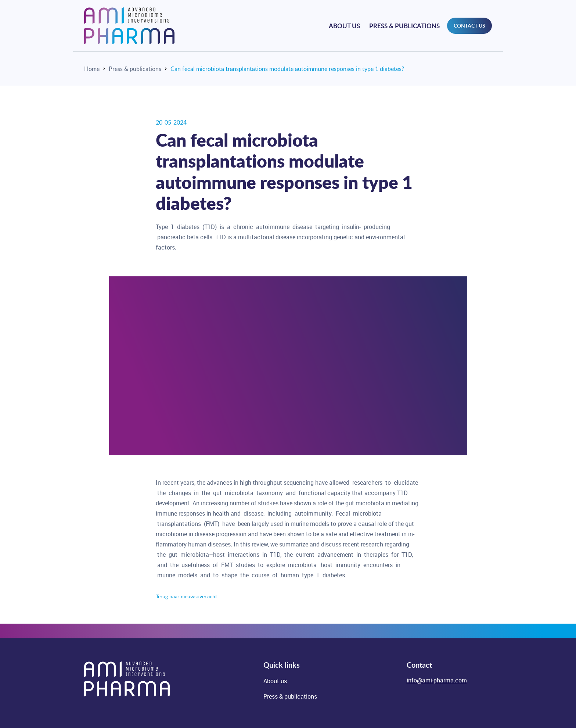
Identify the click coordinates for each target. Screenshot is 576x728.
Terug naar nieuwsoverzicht (186, 596)
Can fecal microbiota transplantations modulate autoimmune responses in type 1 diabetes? (287, 69)
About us (344, 26)
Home (92, 69)
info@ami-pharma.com (437, 680)
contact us (469, 26)
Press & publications (404, 26)
